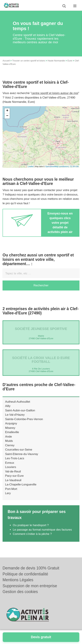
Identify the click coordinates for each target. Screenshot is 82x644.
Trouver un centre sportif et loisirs (29, 61)
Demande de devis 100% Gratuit (31, 568)
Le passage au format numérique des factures (42, 530)
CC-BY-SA (74, 166)
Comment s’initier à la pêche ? (32, 534)
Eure (70, 61)
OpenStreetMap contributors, (57, 166)
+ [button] (7, 111)
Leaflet (31, 166)
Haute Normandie (56, 61)
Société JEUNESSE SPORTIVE (41, 329)
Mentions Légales (18, 580)
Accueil (6, 61)
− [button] (7, 116)
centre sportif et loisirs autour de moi (55, 93)
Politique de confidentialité (25, 574)
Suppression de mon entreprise (30, 586)
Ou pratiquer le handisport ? (31, 525)
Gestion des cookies (20, 592)
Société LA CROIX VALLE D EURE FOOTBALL (41, 360)
